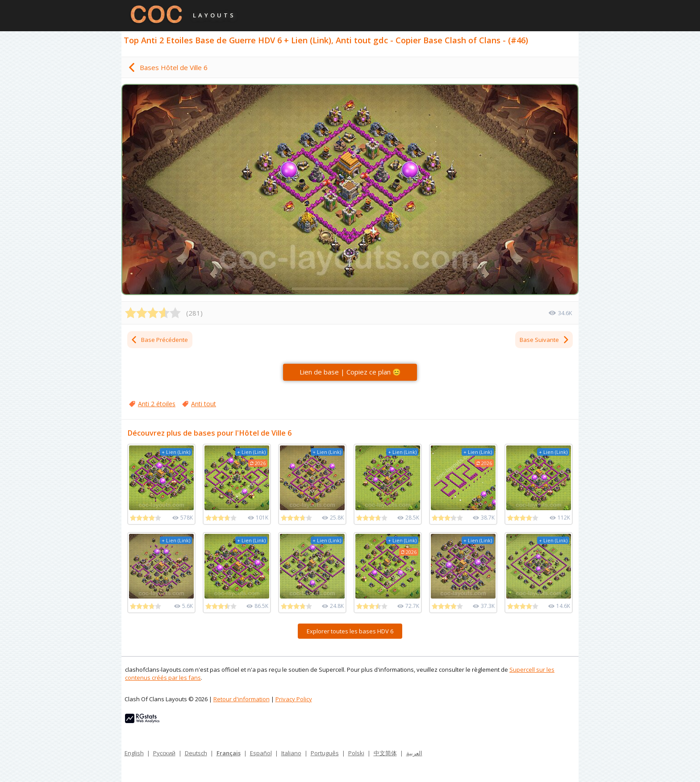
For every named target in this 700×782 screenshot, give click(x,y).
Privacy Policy (294, 699)
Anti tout (204, 404)
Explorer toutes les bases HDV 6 (350, 631)
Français (229, 753)
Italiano (291, 753)
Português (325, 753)
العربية (414, 753)
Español (261, 753)
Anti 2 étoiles (157, 404)
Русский (164, 753)
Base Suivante (545, 340)
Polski (356, 753)
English (134, 753)
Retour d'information (242, 699)
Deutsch (196, 753)
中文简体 (385, 753)
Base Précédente (159, 340)
